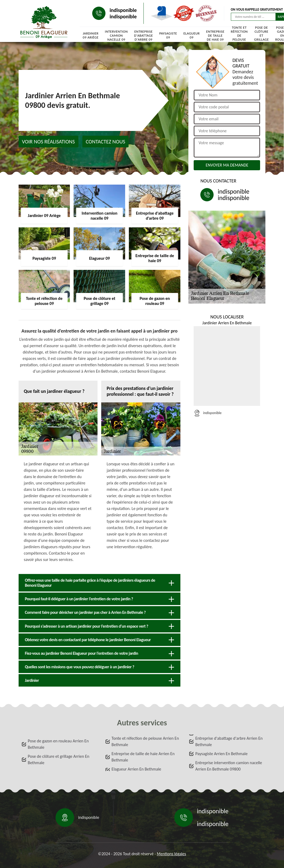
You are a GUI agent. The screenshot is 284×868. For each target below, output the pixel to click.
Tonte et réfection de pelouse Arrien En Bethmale (145, 741)
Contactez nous (106, 142)
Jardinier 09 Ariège (91, 35)
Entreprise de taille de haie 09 (215, 35)
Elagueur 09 (192, 35)
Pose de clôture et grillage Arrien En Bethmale (59, 759)
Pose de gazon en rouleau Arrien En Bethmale (58, 744)
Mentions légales (171, 854)
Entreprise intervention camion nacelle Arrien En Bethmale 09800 (229, 766)
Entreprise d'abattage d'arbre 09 (144, 35)
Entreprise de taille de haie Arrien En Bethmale (143, 757)
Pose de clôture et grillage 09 (261, 35)
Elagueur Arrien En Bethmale (136, 769)
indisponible (123, 10)
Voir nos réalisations (48, 142)
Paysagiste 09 (168, 35)
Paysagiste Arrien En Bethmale (221, 754)
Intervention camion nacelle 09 (116, 35)
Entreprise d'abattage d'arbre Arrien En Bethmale (229, 741)
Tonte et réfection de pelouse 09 (239, 35)
